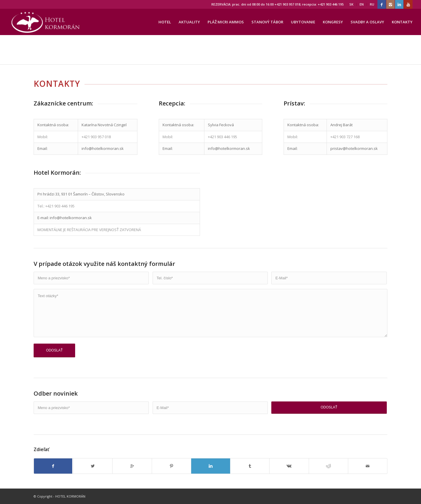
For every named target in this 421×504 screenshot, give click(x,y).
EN (362, 4)
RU (372, 4)
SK (351, 4)
